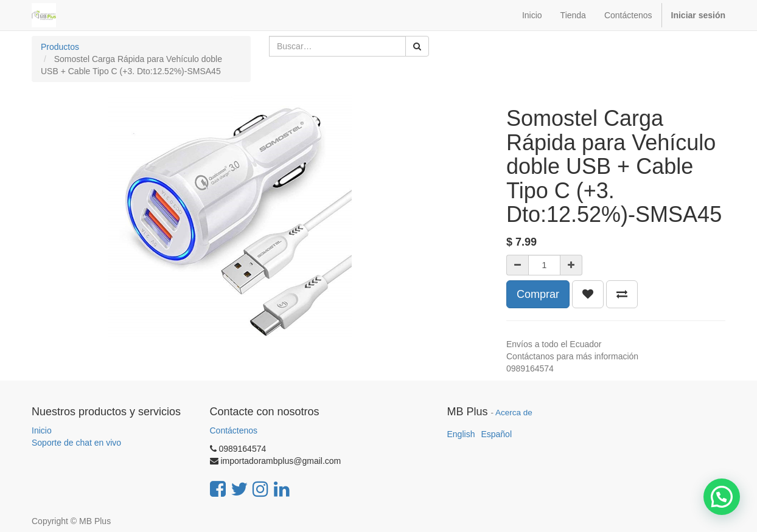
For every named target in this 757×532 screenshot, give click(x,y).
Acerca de (514, 413)
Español (496, 434)
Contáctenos (234, 430)
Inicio (42, 430)
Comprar (538, 294)
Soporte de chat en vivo (76, 443)
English (461, 434)
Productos (60, 47)
